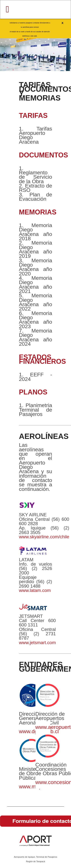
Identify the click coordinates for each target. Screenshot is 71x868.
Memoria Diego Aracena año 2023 (35, 320)
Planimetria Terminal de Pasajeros (35, 410)
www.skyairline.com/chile (44, 537)
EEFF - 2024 (35, 377)
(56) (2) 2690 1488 (35, 584)
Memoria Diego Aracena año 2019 (35, 249)
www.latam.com (35, 590)
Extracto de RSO (35, 188)
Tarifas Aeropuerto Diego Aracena (35, 135)
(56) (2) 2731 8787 (37, 636)
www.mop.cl (33, 787)
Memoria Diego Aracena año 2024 (35, 337)
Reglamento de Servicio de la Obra (35, 177)
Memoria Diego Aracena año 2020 (35, 267)
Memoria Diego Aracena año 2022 (35, 302)
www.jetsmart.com (37, 643)
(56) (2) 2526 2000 (35, 571)
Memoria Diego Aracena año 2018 (35, 232)
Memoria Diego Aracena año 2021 (35, 285)
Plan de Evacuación (35, 197)
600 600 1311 (37, 623)
